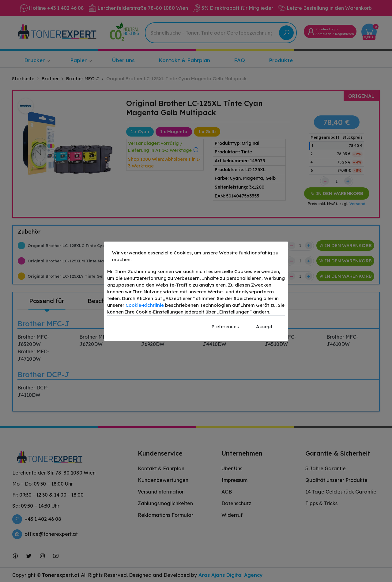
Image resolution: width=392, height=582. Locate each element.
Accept (264, 327)
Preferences (225, 327)
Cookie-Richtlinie (145, 305)
